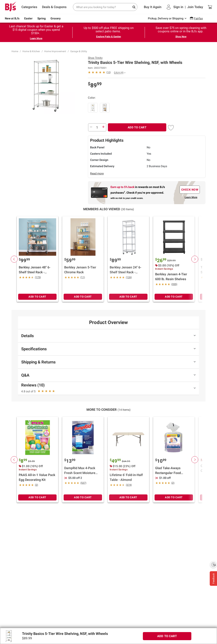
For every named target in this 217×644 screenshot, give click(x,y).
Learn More (36, 38)
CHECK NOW (190, 190)
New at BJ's (12, 18)
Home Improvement (55, 51)
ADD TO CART (137, 127)
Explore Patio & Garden (109, 37)
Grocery (56, 18)
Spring (42, 18)
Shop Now (181, 37)
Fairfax (198, 18)
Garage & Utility (79, 51)
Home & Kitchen (31, 51)
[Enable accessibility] (213, 565)
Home (15, 51)
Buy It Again (153, 7)
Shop (95, 58)
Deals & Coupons (54, 7)
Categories (29, 7)
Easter (28, 18)
